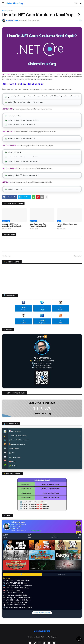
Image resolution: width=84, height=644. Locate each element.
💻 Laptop (62, 579)
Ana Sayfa (6, 11)
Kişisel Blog (17, 531)
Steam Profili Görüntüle (42, 617)
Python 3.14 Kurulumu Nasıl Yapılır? (67, 225)
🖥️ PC (22, 579)
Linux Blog (17, 533)
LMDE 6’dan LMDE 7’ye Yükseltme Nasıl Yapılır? (38, 225)
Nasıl (11, 11)
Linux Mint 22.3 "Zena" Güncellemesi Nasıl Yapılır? (12, 225)
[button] (3, 3)
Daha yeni (7, 256)
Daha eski (77, 256)
